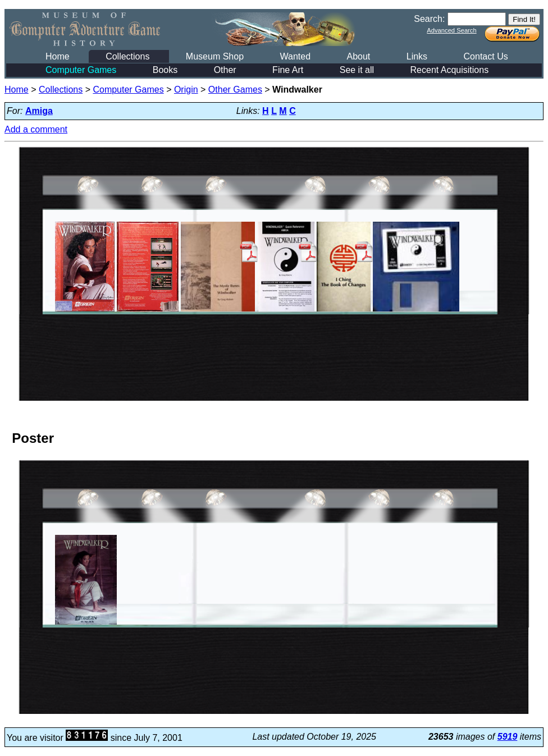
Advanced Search (451, 30)
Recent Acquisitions (450, 70)
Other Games (235, 90)
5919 (508, 737)
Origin (186, 90)
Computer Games (81, 70)
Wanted (295, 56)
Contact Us (486, 56)
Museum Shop (215, 56)
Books (165, 70)
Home (58, 56)
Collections (127, 56)
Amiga (39, 111)
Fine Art (288, 70)
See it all (357, 70)
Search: (429, 19)
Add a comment (36, 129)
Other (225, 70)
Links (417, 56)
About (358, 56)
